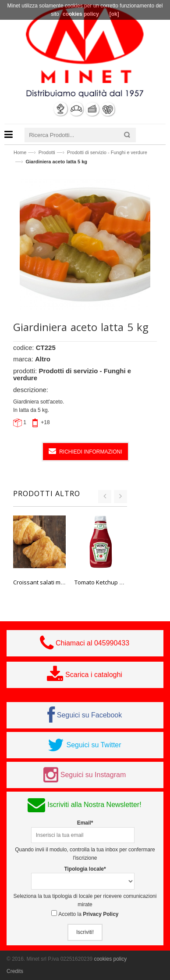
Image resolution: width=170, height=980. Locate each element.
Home (20, 152)
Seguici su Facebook (90, 715)
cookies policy (110, 959)
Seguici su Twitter (94, 745)
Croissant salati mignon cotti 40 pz (58, 582)
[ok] (114, 14)
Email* (85, 823)
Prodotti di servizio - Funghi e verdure (107, 152)
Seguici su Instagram (93, 775)
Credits (15, 971)
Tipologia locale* (85, 869)
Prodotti (47, 152)
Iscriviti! (85, 932)
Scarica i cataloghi (94, 675)
